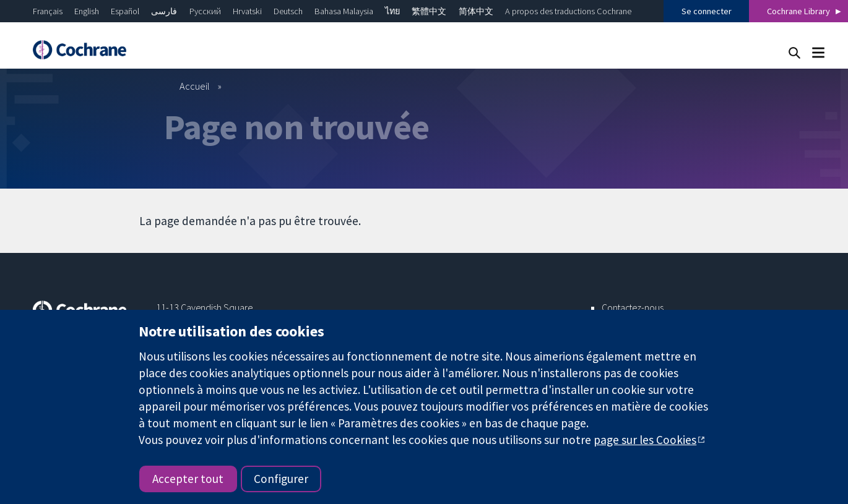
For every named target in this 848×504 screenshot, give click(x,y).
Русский (205, 11)
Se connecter (707, 11)
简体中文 (476, 11)
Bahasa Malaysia (344, 11)
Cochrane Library (798, 11)
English (87, 11)
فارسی (164, 11)
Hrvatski (247, 11)
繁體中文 (429, 11)
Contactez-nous (633, 307)
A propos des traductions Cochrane (568, 11)
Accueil (195, 86)
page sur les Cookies (645, 440)
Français (48, 11)
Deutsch (288, 11)
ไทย (392, 11)
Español (125, 11)
